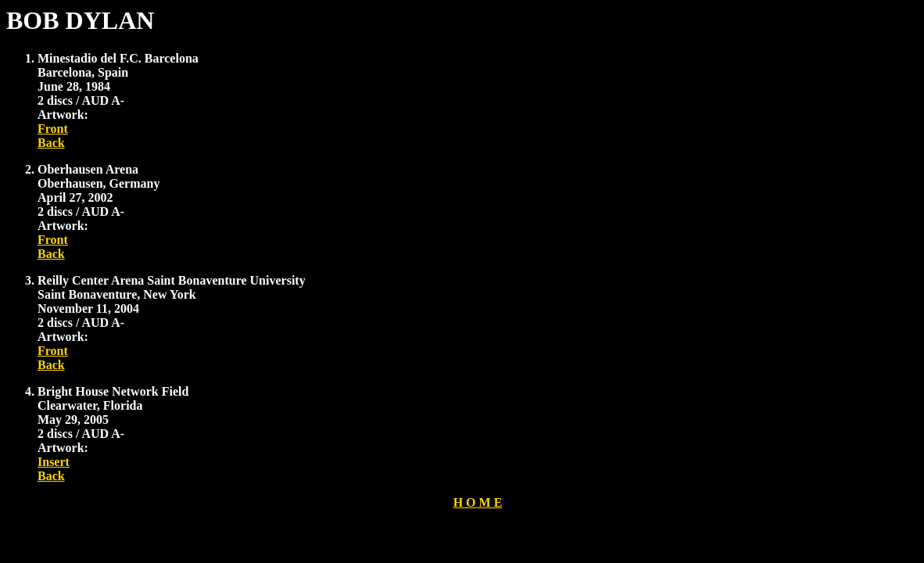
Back (51, 143)
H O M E (478, 502)
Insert (54, 462)
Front (53, 129)
